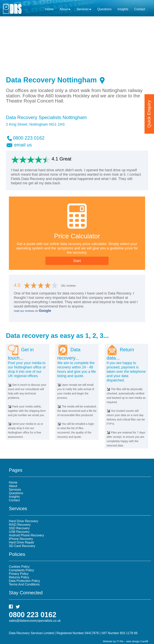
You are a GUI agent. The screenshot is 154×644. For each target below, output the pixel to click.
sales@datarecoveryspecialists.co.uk (35, 621)
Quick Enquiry (149, 108)
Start (77, 261)
